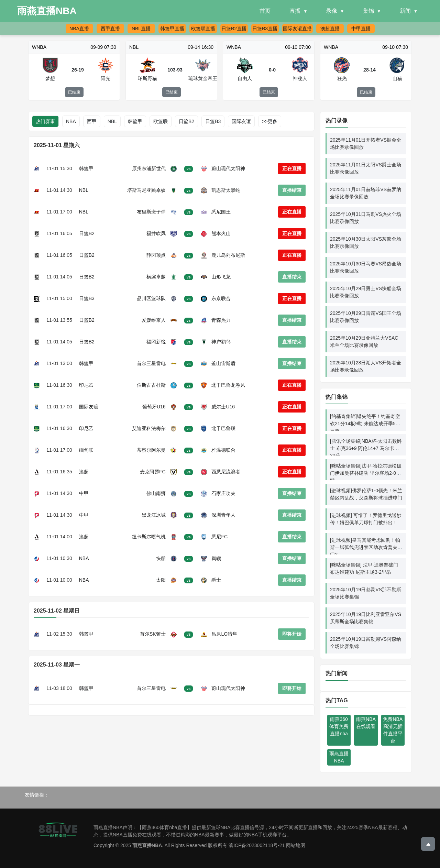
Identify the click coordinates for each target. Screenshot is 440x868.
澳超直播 (330, 29)
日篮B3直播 (265, 29)
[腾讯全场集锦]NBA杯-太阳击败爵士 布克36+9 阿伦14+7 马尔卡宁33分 (366, 448)
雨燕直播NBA (339, 757)
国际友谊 (241, 121)
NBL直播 (141, 29)
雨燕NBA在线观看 (366, 723)
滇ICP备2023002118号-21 (257, 845)
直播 (295, 11)
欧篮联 (161, 121)
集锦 (368, 11)
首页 (265, 11)
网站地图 (296, 845)
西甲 (92, 121)
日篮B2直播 (234, 29)
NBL (112, 121)
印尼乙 (86, 385)
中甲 (84, 493)
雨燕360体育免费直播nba (339, 726)
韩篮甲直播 (172, 29)
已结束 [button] (74, 92)
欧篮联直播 (203, 29)
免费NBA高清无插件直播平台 (393, 730)
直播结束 (292, 190)
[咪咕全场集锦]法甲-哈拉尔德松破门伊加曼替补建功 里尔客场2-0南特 (366, 473)
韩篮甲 (135, 121)
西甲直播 (110, 29)
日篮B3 (213, 121)
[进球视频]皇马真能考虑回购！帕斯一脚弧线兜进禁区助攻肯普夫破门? (366, 547)
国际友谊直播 (297, 29)
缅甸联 (86, 450)
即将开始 (292, 634)
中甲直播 (361, 29)
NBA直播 (79, 29)
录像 (332, 11)
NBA (71, 121)
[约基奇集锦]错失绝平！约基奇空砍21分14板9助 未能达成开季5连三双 (365, 424)
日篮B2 (186, 121)
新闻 (405, 11)
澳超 (84, 472)
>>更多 (269, 121)
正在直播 (292, 168)
